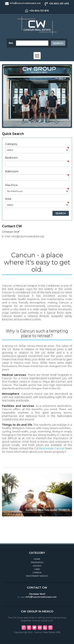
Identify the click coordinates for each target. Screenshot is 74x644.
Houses (37, 566)
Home (37, 559)
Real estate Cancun (52, 448)
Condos (37, 573)
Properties (37, 562)
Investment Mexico (37, 576)
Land (37, 569)
